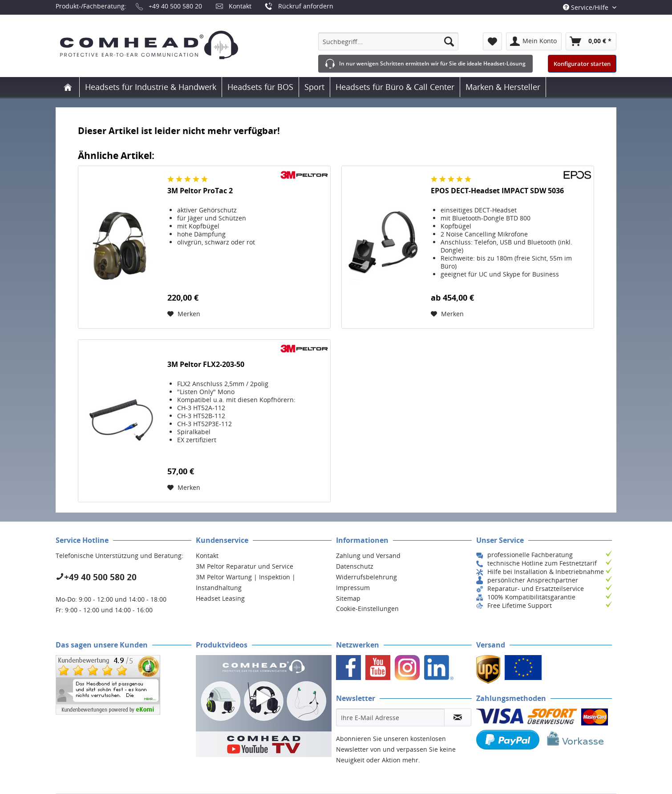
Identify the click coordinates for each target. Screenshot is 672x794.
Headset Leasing (220, 598)
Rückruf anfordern (306, 6)
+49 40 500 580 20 (175, 6)
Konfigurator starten (582, 64)
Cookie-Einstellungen (367, 609)
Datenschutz (355, 566)
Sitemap (348, 598)
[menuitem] (388, 41)
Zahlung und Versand (368, 556)
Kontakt (240, 6)
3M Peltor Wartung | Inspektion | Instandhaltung (246, 582)
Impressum (353, 588)
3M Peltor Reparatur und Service (245, 566)
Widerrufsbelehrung (366, 577)
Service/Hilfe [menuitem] (587, 7)
